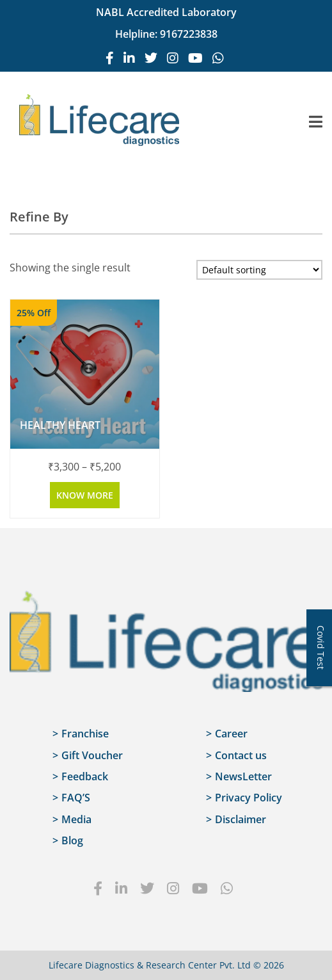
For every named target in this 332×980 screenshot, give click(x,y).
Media (76, 819)
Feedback (85, 776)
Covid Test (321, 647)
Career (231, 734)
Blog (72, 840)
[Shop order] (259, 270)
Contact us (241, 755)
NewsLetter (243, 776)
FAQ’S (76, 798)
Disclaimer (241, 819)
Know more (85, 495)
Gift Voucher (92, 755)
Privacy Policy (249, 798)
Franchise (85, 734)
